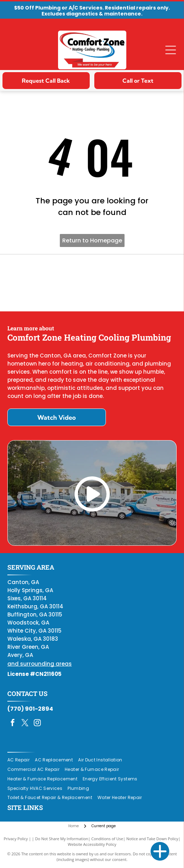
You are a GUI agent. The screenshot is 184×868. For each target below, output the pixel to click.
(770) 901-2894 (30, 709)
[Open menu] (171, 50)
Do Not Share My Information (62, 839)
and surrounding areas (40, 664)
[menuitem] (21, 760)
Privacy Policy (16, 839)
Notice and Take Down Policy (152, 839)
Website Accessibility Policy (92, 844)
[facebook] (13, 724)
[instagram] (37, 724)
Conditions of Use (107, 839)
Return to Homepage (92, 240)
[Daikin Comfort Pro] (92, 283)
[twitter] (25, 724)
